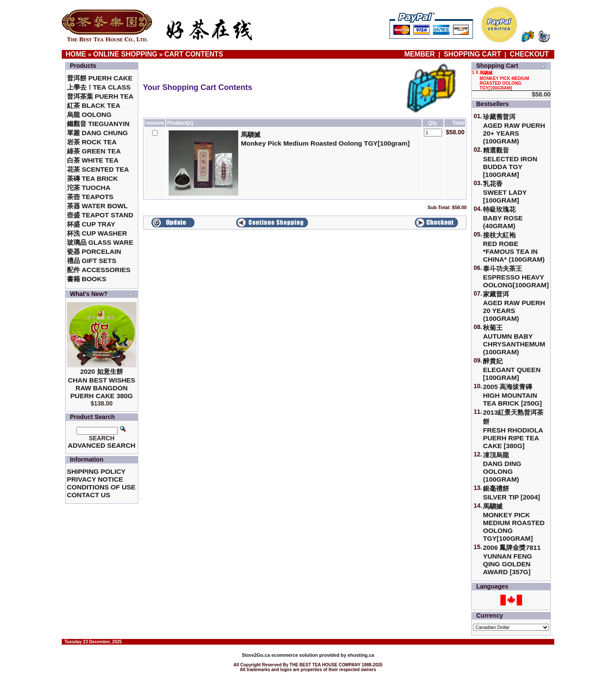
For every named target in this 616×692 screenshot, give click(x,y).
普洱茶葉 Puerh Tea (100, 96)
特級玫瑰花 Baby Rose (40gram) (503, 218)
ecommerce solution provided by (295, 655)
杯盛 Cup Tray (91, 224)
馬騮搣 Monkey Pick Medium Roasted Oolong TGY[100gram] (514, 522)
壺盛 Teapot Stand (100, 215)
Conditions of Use (101, 487)
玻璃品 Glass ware (100, 242)
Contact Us (89, 495)
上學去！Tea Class (99, 87)
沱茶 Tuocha (89, 188)
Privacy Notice (95, 479)
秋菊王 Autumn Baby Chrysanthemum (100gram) (514, 340)
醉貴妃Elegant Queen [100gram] (512, 369)
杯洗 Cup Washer (97, 233)
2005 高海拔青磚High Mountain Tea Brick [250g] (512, 395)
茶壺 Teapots (90, 197)
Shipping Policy (96, 471)
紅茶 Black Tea (94, 105)
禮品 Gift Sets (92, 261)
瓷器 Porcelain (94, 251)
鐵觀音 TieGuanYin (98, 124)
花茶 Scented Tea (98, 169)
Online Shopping (125, 54)
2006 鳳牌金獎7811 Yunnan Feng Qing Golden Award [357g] (512, 560)
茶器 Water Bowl (97, 206)
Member (421, 54)
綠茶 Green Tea (94, 151)
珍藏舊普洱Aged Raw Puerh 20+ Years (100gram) (514, 129)
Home (76, 54)
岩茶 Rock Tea (92, 142)
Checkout (529, 54)
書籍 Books (87, 279)
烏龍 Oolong (89, 115)
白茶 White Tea (93, 160)
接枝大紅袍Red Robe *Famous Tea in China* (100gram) (514, 247)
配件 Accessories (99, 270)
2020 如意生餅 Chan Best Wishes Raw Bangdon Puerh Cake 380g (102, 384)
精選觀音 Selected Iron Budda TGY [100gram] (510, 162)
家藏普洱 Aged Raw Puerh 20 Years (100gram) (514, 306)
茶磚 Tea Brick (93, 178)
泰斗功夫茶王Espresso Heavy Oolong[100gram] (516, 277)
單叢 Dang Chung (97, 133)
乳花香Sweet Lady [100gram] (505, 192)
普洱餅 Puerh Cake (100, 78)
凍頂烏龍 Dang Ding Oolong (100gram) (502, 467)
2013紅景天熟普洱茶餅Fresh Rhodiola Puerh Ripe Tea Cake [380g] (513, 429)
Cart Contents (194, 54)
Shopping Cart (473, 54)
